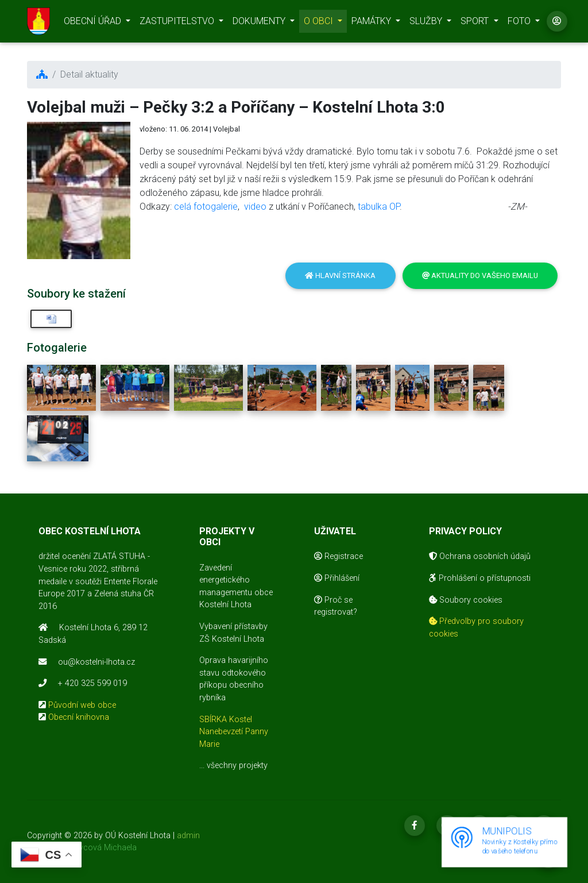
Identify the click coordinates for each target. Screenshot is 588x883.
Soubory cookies (466, 600)
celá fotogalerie (206, 207)
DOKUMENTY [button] (260, 23)
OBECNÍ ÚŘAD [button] (94, 23)
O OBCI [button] (320, 23)
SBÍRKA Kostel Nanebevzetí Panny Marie (234, 732)
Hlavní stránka (340, 275)
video (255, 207)
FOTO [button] (520, 23)
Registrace (339, 556)
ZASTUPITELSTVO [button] (178, 23)
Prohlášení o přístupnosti (480, 578)
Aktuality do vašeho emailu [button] (480, 275)
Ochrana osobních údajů (480, 556)
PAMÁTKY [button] (372, 23)
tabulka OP (379, 207)
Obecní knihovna (79, 717)
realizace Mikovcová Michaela (82, 848)
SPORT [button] (476, 23)
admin (188, 836)
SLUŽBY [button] (427, 23)
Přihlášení (337, 578)
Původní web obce (82, 705)
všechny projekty (237, 766)
